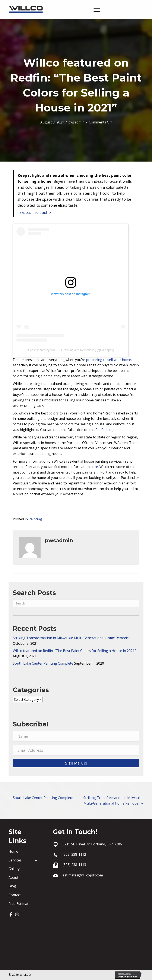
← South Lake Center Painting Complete (41, 798)
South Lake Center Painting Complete (43, 663)
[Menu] (97, 10)
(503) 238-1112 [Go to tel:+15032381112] (74, 854)
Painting (35, 519)
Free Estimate (19, 904)
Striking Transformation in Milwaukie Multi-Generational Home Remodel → (113, 800)
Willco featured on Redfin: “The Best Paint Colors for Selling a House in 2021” (74, 651)
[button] (11, 915)
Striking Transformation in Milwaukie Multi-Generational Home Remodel (71, 638)
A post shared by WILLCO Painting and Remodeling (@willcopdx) (71, 350)
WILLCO (26, 213)
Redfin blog (104, 430)
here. (95, 467)
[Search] (76, 603)
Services (15, 860)
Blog (12, 886)
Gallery (14, 869)
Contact (15, 895)
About (13, 878)
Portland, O (43, 213)
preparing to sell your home (109, 360)
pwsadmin (76, 122)
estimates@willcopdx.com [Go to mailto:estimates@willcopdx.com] (83, 875)
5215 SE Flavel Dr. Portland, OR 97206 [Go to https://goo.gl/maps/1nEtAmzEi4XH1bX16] (92, 844)
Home (13, 851)
